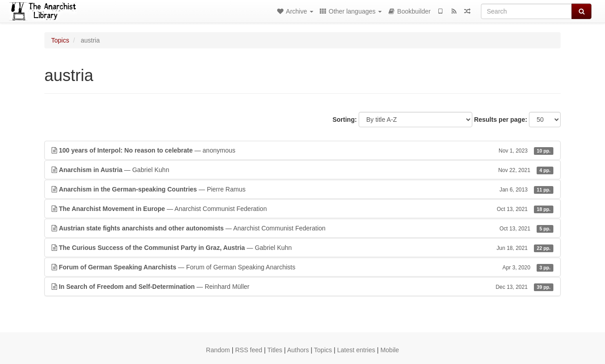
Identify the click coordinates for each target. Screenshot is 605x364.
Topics (60, 40)
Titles (275, 350)
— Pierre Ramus (302, 189)
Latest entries (356, 350)
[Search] (526, 11)
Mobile (390, 350)
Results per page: (501, 120)
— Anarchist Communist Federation (302, 209)
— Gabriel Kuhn (302, 170)
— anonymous (302, 150)
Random (218, 350)
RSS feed (249, 350)
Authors (298, 350)
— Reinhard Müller (302, 287)
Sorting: (345, 120)
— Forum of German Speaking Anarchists (302, 267)
